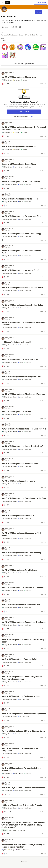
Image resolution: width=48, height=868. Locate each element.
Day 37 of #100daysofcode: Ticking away (19, 77)
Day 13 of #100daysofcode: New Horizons (19, 570)
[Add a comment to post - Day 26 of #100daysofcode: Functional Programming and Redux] (3, 331)
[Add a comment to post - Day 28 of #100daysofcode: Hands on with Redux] (3, 294)
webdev (19, 850)
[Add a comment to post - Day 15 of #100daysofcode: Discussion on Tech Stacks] (3, 542)
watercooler (12, 830)
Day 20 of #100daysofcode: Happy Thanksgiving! (22, 446)
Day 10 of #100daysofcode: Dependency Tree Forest (24, 622)
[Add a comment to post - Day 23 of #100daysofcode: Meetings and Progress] (3, 401)
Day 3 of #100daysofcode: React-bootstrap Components (20, 750)
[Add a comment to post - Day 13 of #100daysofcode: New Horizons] (3, 577)
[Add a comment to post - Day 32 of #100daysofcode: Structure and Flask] (3, 223)
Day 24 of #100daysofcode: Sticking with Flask (21, 377)
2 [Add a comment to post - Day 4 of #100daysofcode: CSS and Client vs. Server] (9, 738)
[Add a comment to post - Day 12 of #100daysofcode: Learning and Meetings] (3, 594)
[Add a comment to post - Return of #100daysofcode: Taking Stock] (3, 171)
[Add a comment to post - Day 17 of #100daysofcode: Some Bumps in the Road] (3, 505)
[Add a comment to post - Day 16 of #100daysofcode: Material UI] (3, 522)
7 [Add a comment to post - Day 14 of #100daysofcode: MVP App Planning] (9, 559)
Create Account (24, 112)
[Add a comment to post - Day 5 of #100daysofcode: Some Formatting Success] (3, 720)
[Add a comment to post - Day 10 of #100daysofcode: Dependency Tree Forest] (3, 629)
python (15, 167)
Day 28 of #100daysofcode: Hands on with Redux (22, 288)
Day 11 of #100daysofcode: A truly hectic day (21, 605)
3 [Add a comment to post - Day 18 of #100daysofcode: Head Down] (9, 488)
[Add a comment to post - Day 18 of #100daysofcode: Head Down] (3, 488)
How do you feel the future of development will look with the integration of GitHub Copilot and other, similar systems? (23, 825)
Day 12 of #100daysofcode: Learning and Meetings (23, 587)
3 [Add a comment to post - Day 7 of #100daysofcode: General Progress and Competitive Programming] (9, 686)
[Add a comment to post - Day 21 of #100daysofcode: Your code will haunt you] (3, 436)
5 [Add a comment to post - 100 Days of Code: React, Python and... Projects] (9, 812)
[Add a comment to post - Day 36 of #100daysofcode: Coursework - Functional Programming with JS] (3, 136)
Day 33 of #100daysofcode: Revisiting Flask (20, 199)
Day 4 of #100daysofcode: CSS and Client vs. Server (23, 731)
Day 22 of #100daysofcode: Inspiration (18, 411)
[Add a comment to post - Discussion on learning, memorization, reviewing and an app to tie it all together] (4, 854)
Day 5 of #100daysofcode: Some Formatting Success (24, 714)
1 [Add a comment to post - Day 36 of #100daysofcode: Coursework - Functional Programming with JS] (9, 136)
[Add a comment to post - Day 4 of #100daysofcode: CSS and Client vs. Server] (3, 738)
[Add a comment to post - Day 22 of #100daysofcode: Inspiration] (3, 418)
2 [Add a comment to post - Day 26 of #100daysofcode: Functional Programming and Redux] (9, 331)
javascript (16, 80)
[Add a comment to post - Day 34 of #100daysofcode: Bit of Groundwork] (3, 188)
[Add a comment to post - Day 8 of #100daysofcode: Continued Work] (3, 666)
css (20, 699)
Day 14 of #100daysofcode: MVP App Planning (21, 553)
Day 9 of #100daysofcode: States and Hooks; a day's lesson (23, 641)
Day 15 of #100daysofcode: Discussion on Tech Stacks (21, 534)
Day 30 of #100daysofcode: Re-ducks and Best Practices (21, 252)
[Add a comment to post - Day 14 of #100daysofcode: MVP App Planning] (3, 559)
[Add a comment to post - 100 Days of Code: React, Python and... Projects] (4, 812)
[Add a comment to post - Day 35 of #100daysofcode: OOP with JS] (3, 154)
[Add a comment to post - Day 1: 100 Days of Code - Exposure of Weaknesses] (4, 795)
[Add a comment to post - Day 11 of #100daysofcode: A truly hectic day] (4, 612)
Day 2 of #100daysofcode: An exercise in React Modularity (21, 769)
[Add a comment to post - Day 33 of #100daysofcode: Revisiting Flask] (4, 206)
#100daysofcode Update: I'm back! (16, 342)
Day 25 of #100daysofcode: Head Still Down (20, 359)
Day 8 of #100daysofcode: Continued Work (19, 659)
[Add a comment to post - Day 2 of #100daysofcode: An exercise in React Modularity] (3, 777)
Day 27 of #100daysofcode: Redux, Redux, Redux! (22, 305)
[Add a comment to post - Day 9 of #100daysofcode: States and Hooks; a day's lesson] (3, 649)
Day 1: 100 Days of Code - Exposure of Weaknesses (23, 788)
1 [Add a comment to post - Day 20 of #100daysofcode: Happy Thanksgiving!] (9, 453)
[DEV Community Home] (8, 3)
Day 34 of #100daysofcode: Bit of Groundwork (21, 181)
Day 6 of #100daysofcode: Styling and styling (21, 696)
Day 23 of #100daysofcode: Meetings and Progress (23, 394)
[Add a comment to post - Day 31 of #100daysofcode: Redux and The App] (3, 240)
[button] (5, 47)
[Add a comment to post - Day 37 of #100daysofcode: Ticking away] (3, 84)
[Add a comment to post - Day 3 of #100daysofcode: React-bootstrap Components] (3, 757)
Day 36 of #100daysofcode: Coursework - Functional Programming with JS (24, 128)
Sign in (33, 117)
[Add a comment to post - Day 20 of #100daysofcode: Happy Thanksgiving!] (3, 453)
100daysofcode (7, 80)
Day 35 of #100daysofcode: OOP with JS (19, 147)
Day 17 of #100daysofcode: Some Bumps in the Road (24, 498)
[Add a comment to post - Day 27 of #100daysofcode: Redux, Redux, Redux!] (3, 312)
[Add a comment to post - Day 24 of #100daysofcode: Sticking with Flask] (3, 384)
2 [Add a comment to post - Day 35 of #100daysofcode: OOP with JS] (9, 154)
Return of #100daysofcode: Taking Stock (19, 164)
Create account (41, 3)
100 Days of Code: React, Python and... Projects (22, 805)
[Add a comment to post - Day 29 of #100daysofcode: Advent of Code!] (3, 277)
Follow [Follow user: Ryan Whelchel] (39, 12)
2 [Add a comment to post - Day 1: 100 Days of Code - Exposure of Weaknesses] (9, 795)
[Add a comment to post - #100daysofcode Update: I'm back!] (3, 349)
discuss (4, 830)
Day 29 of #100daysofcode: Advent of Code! (20, 270)
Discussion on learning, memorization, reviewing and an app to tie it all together (24, 846)
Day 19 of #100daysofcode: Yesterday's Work (21, 464)
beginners (24, 80)
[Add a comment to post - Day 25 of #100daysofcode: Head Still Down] (3, 366)
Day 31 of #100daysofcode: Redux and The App (21, 234)
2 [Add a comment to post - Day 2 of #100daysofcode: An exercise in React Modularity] (9, 777)
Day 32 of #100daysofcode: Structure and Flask (22, 216)
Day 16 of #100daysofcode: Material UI (18, 516)
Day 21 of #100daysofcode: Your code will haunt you (24, 429)
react (21, 167)
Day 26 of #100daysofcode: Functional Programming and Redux (24, 324)
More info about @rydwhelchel (24, 64)
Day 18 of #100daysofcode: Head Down (18, 481)
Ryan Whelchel (10, 72)
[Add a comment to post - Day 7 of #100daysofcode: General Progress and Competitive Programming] (3, 686)
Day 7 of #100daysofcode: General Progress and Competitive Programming (22, 678)
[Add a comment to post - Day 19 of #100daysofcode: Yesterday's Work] (3, 470)
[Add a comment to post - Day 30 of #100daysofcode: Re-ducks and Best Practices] (3, 260)
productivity (21, 830)
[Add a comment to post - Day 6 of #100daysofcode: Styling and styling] (3, 703)
